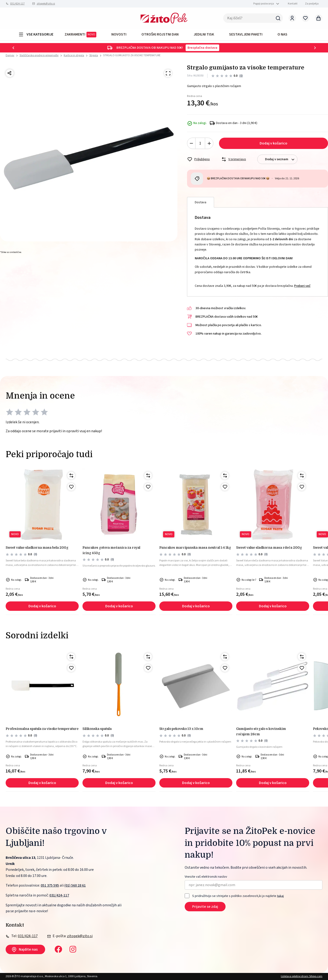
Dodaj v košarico (273, 143)
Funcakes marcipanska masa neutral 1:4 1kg (195, 548)
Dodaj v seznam (281, 159)
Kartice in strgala (74, 55)
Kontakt (293, 4)
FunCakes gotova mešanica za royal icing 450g (111, 550)
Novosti (119, 34)
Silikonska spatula (97, 729)
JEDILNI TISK (204, 34)
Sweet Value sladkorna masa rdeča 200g (269, 548)
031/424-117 (17, 4)
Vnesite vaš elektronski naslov (206, 877)
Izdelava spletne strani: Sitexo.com (302, 976)
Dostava (201, 202)
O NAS (282, 34)
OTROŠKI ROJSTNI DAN (160, 34)
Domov (10, 56)
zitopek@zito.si (46, 4)
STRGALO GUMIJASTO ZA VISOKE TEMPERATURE (132, 55)
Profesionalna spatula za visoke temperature (42, 729)
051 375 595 (50, 885)
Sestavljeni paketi (246, 34)
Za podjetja (312, 4)
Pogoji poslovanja (264, 4)
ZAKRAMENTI (80, 35)
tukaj (280, 896)
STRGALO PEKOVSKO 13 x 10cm (181, 729)
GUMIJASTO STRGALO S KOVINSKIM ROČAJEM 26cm (261, 731)
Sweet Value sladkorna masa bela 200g (37, 548)
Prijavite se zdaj (205, 907)
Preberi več (302, 286)
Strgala (94, 55)
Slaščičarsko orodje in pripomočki (39, 55)
